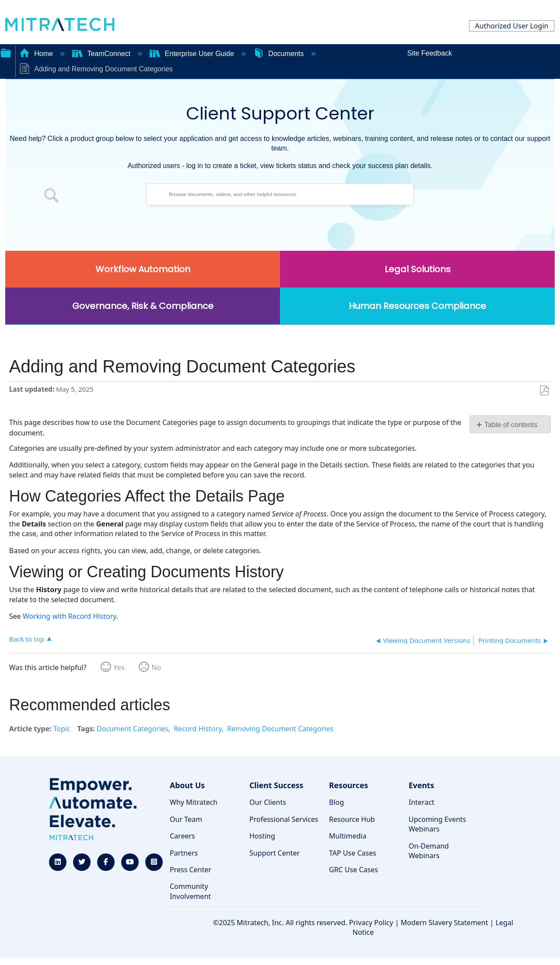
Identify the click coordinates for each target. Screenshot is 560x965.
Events (421, 785)
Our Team (186, 819)
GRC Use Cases (353, 870)
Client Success (276, 785)
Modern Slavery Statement (444, 923)
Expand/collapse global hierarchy (6, 52)
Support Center (275, 853)
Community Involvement (190, 891)
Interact (422, 802)
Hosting (262, 836)
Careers (182, 836)
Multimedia (348, 836)
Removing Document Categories (280, 729)
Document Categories (133, 729)
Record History (198, 729)
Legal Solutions (418, 269)
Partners (184, 853)
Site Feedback (430, 53)
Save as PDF (544, 391)
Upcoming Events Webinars (437, 824)
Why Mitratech (194, 802)
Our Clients (268, 802)
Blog (336, 802)
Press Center (191, 870)
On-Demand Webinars (429, 851)
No (157, 667)
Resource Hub (352, 819)
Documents (280, 54)
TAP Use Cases (353, 853)
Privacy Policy (371, 923)
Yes (119, 667)
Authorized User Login (512, 26)
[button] (52, 197)
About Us (187, 785)
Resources (348, 785)
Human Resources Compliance (417, 306)
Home (37, 54)
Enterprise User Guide (193, 54)
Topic (62, 729)
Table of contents (511, 425)
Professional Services (284, 819)
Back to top (27, 639)
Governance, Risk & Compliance (143, 306)
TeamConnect (102, 54)
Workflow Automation (143, 269)
